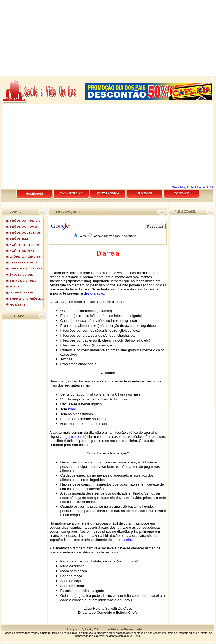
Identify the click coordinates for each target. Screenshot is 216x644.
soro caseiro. (123, 540)
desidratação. (95, 293)
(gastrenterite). (76, 437)
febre (72, 409)
